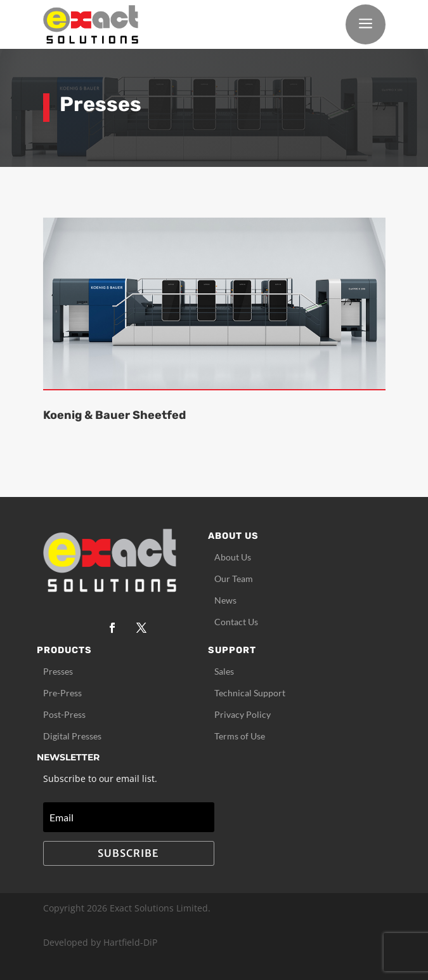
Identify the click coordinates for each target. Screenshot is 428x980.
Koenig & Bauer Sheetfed (114, 415)
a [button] (366, 24)
